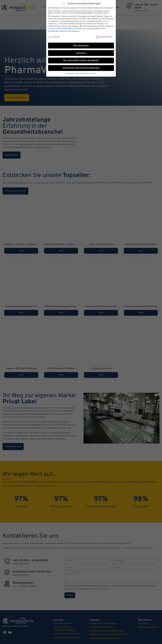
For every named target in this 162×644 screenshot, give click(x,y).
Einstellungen (53, 31)
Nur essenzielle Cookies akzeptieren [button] (81, 60)
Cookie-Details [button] (70, 73)
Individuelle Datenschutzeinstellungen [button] (81, 68)
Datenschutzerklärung (65, 29)
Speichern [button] (81, 53)
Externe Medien (104, 37)
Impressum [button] (93, 73)
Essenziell (54, 37)
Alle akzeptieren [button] (81, 45)
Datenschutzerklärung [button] (82, 73)
